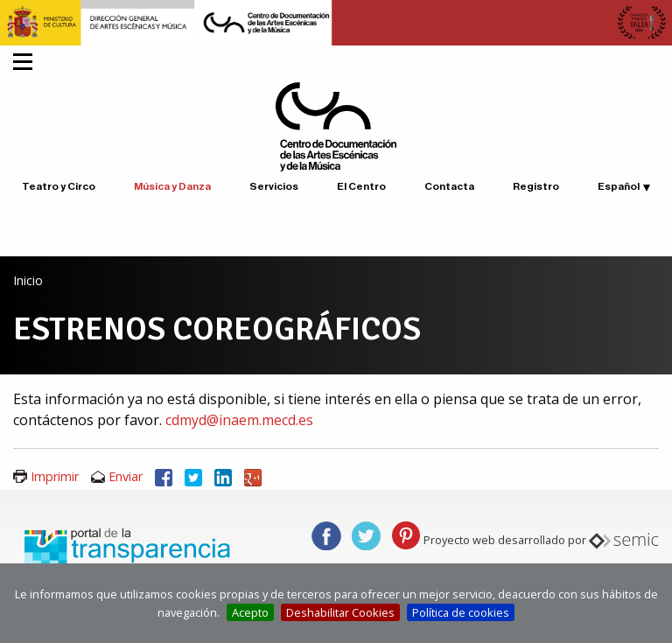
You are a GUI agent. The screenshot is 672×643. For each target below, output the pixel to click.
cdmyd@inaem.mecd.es (239, 420)
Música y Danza (172, 186)
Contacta (449, 186)
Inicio (28, 280)
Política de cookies (461, 612)
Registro (536, 186)
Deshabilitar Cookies (340, 612)
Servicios (274, 186)
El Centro (361, 186)
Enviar (126, 476)
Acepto (250, 612)
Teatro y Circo (59, 186)
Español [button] (619, 186)
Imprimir (55, 476)
